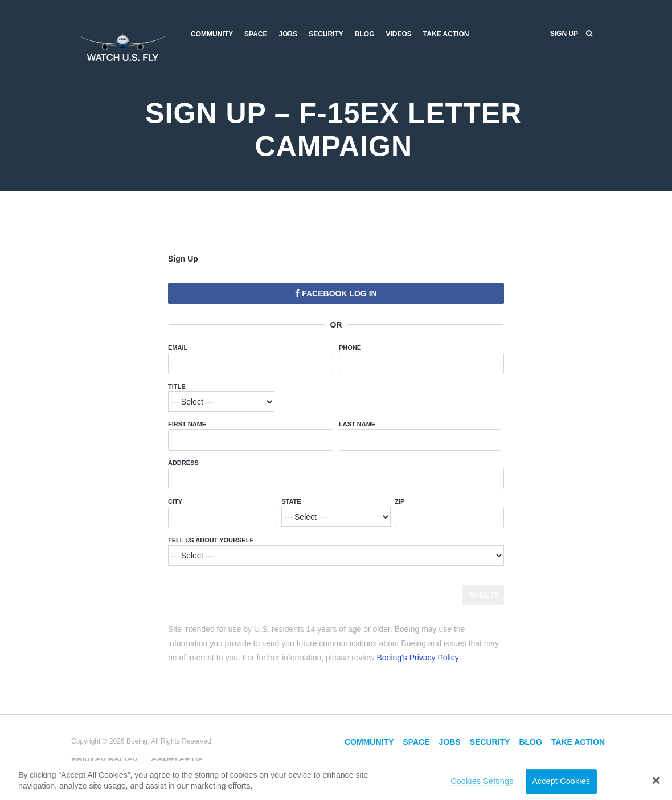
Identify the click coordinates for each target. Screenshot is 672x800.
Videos (399, 34)
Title (177, 386)
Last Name (357, 424)
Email (178, 348)
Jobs (288, 34)
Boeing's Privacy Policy (418, 658)
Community (212, 34)
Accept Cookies (561, 781)
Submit (483, 595)
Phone (350, 348)
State (291, 501)
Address (183, 463)
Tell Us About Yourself (211, 540)
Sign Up (564, 34)
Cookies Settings (482, 781)
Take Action (446, 34)
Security (326, 34)
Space (256, 34)
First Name (187, 424)
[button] (656, 780)
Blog (365, 34)
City (175, 501)
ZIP (399, 501)
